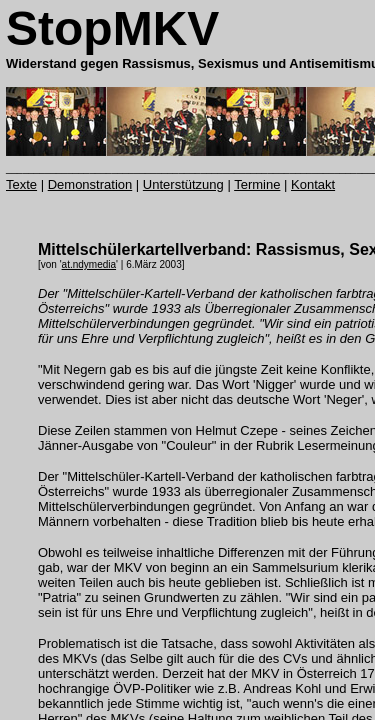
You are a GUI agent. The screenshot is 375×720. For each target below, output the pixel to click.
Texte (21, 184)
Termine (257, 184)
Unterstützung (183, 184)
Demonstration (90, 184)
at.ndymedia (89, 264)
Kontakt (313, 184)
